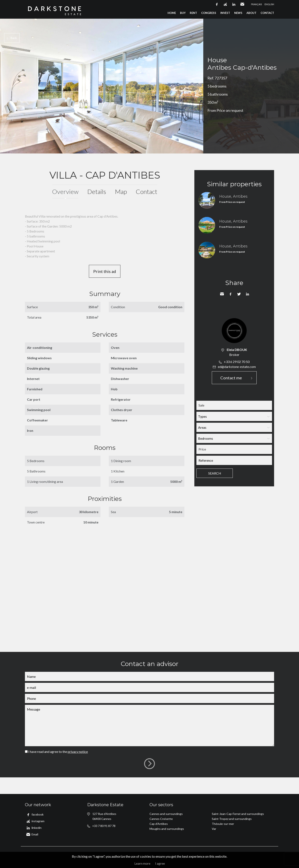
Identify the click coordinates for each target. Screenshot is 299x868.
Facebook (230, 294)
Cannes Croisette (161, 819)
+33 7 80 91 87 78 (104, 826)
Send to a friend (222, 294)
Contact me (231, 378)
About (251, 13)
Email (242, 4)
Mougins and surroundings (167, 829)
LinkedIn (248, 294)
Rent (193, 13)
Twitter (239, 294)
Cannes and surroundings (166, 814)
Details (97, 191)
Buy (183, 13)
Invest (225, 13)
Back (14, 38)
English (269, 4)
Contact (267, 13)
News (238, 13)
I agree (160, 863)
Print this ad (105, 271)
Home (172, 13)
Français (256, 4)
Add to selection (296, 23)
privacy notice (78, 752)
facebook (217, 4)
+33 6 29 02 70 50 (237, 362)
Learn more (142, 863)
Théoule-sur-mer (223, 824)
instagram (225, 4)
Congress (209, 13)
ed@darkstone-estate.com (237, 367)
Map (121, 191)
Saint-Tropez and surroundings (232, 819)
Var (214, 829)
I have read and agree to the (58, 752)
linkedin (234, 4)
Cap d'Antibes (159, 824)
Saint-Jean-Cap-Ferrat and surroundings (238, 814)
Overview (65, 191)
